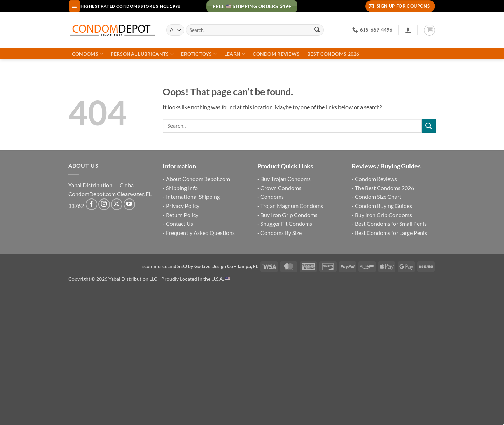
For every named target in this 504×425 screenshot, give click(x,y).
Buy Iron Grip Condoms (289, 215)
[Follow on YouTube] (129, 204)
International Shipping (193, 197)
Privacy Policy (183, 206)
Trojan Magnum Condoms (292, 206)
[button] (75, 6)
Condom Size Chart (378, 197)
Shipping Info (182, 188)
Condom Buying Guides (383, 206)
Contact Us (180, 224)
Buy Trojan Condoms (286, 179)
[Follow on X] (117, 204)
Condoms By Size (281, 233)
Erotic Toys (199, 54)
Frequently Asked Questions (200, 233)
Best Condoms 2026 (333, 54)
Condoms (88, 54)
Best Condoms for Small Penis (391, 224)
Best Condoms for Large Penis (391, 233)
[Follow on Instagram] (104, 204)
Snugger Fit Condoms (286, 224)
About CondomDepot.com (198, 179)
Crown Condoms (281, 188)
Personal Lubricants (142, 54)
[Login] (408, 30)
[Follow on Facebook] (92, 204)
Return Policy (182, 215)
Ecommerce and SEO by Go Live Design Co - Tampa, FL (200, 266)
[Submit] (317, 30)
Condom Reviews (276, 54)
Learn (235, 54)
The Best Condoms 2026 (384, 188)
